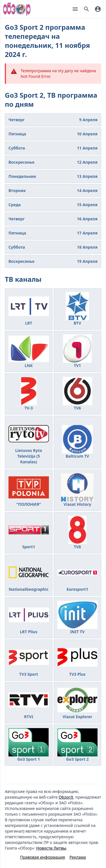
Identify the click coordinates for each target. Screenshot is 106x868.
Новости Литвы (51, 848)
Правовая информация (42, 857)
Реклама (78, 857)
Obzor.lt (66, 797)
